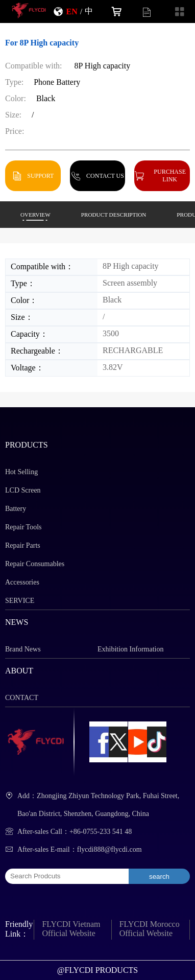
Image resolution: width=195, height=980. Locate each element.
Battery (16, 509)
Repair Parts (23, 545)
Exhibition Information (130, 649)
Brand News (23, 649)
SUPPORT (40, 176)
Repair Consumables (35, 564)
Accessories (22, 582)
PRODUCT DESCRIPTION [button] (114, 215)
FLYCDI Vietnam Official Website (71, 929)
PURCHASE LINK (170, 175)
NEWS (17, 622)
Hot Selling (21, 472)
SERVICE (20, 601)
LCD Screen (23, 490)
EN (71, 11)
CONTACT (22, 698)
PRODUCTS (27, 445)
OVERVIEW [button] (35, 215)
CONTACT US (105, 176)
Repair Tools (23, 527)
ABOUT (19, 671)
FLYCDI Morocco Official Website (150, 929)
